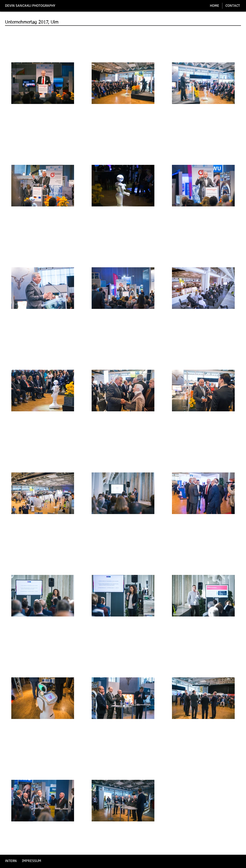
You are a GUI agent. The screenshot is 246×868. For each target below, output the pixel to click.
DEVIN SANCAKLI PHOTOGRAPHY (30, 6)
